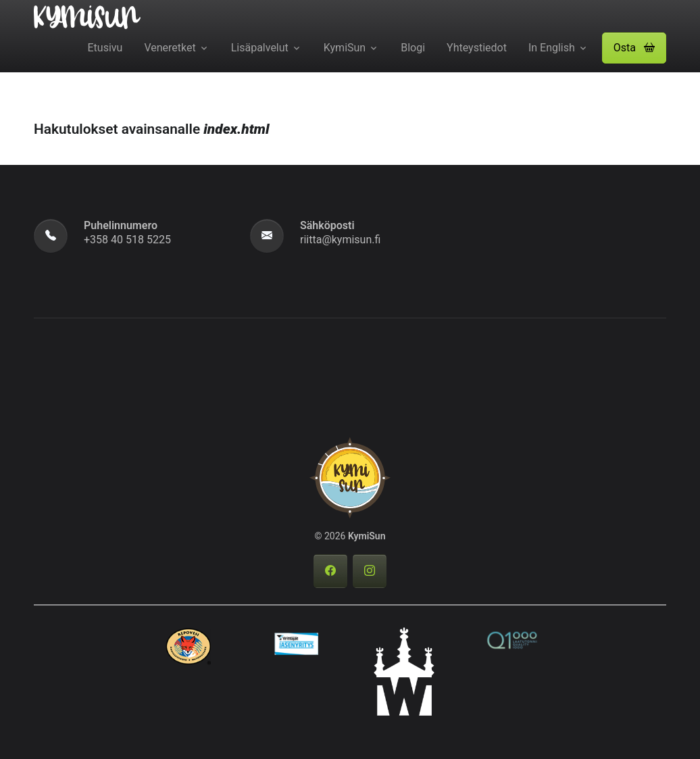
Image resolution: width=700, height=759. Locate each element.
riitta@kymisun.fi (340, 240)
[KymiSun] (87, 16)
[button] (634, 48)
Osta (634, 48)
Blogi (413, 48)
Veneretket (170, 48)
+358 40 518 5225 (127, 240)
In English (552, 48)
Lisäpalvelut (260, 48)
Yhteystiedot (477, 48)
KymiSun (345, 48)
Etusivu (105, 48)
